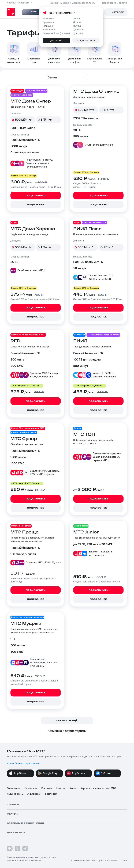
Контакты (47, 788)
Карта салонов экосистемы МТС (98, 788)
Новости (61, 788)
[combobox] (67, 78)
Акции (73, 788)
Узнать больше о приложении (23, 764)
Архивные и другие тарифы (67, 731)
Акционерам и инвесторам (42, 794)
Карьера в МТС (15, 794)
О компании (14, 788)
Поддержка (31, 788)
